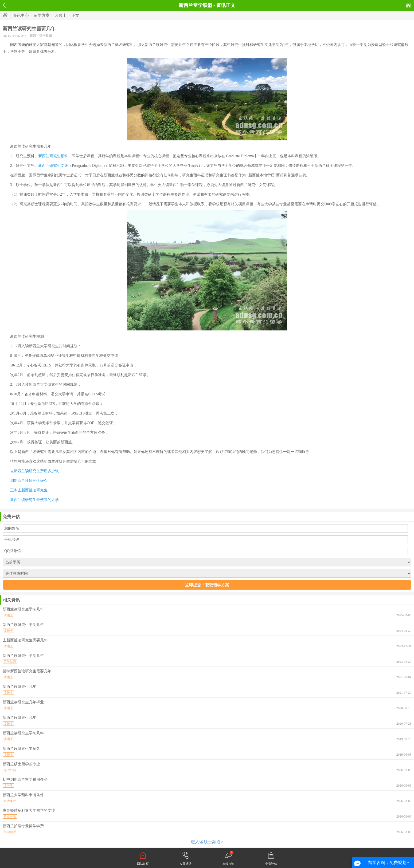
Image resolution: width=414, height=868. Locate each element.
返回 (4, 5)
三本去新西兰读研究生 (29, 490)
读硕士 (60, 15)
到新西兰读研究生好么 (29, 481)
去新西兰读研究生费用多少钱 (34, 471)
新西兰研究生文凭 (53, 166)
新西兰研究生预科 (53, 156)
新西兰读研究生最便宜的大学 (34, 500)
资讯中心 (21, 15)
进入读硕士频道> (207, 842)
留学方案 (42, 15)
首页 (408, 5)
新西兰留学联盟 (41, 36)
